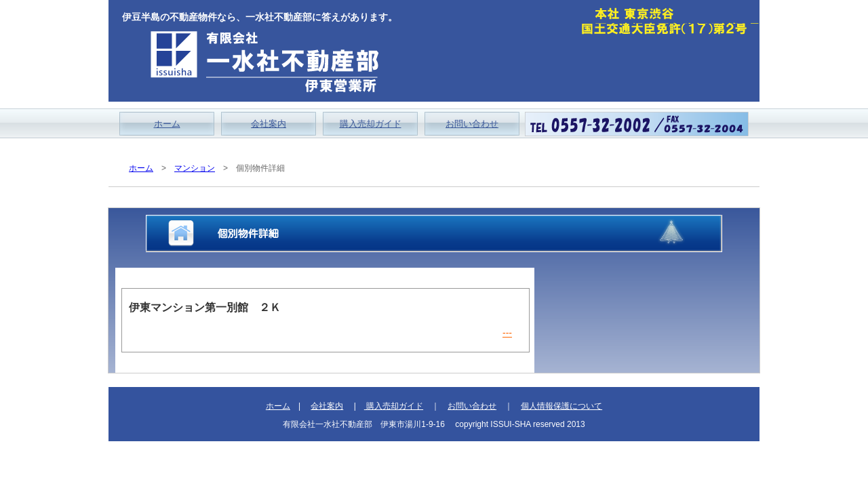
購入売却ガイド (371, 124)
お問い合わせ (472, 124)
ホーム (167, 124)
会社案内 (269, 124)
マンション (195, 168)
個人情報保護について (561, 406)
